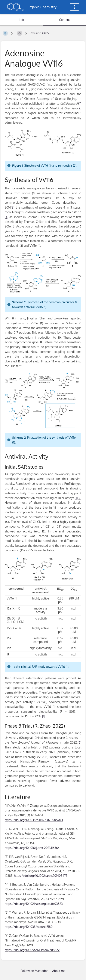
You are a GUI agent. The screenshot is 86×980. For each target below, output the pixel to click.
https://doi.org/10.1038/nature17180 (29, 927)
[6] (79, 742)
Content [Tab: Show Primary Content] (64, 20)
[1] (80, 104)
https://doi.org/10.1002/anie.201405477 (41, 876)
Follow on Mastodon (35, 971)
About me (59, 971)
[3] (13, 207)
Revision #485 (39, 33)
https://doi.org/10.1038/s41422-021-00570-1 (34, 820)
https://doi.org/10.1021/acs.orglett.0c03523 (34, 904)
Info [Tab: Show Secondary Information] (21, 20)
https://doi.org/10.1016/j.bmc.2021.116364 (32, 848)
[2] (79, 108)
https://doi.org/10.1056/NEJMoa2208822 (32, 950)
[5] (13, 226)
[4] (7, 217)
